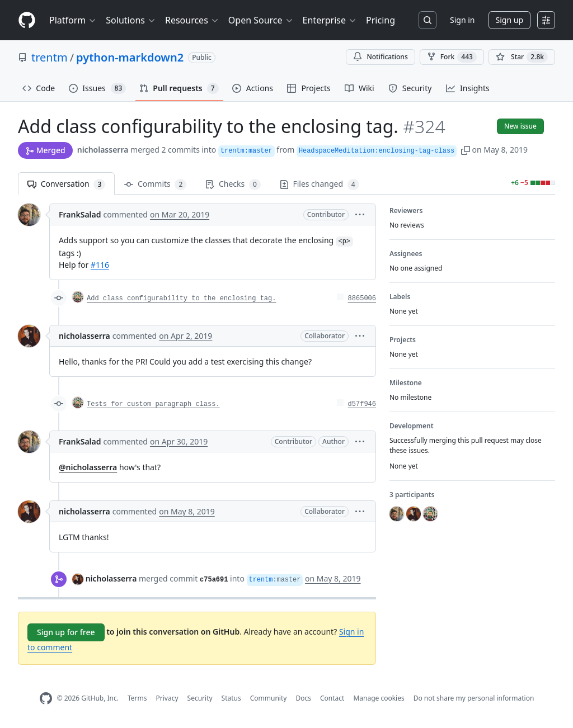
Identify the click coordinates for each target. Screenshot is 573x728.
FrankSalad (80, 214)
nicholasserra (103, 150)
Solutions (131, 20)
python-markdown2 (130, 57)
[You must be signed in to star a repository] (522, 57)
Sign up (509, 20)
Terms (137, 698)
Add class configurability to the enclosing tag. (181, 299)
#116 (100, 265)
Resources (192, 20)
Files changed (320, 184)
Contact (332, 698)
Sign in (462, 20)
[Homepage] (27, 20)
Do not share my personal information (474, 698)
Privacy (167, 698)
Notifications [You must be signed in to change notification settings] (380, 57)
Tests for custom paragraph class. (153, 404)
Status (231, 698)
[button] (466, 150)
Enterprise (330, 20)
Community (269, 698)
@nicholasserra (88, 467)
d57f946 (362, 404)
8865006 (362, 299)
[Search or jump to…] (428, 20)
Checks (233, 184)
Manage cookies (379, 698)
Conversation (66, 184)
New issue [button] (520, 126)
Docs (303, 698)
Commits (155, 184)
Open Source (261, 20)
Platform (73, 20)
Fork (452, 57)
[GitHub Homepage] (46, 699)
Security (200, 698)
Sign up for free (66, 632)
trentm (50, 57)
